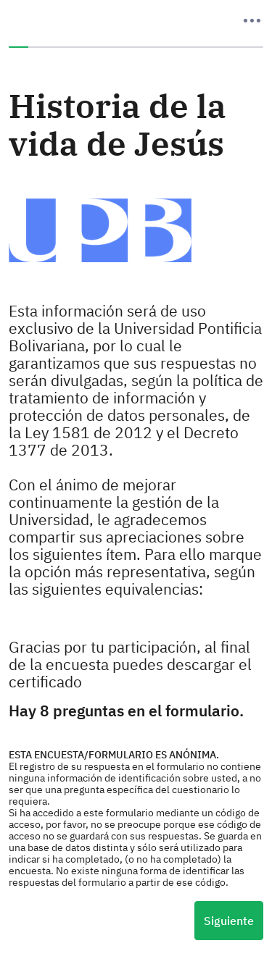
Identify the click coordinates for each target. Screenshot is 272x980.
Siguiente (229, 921)
